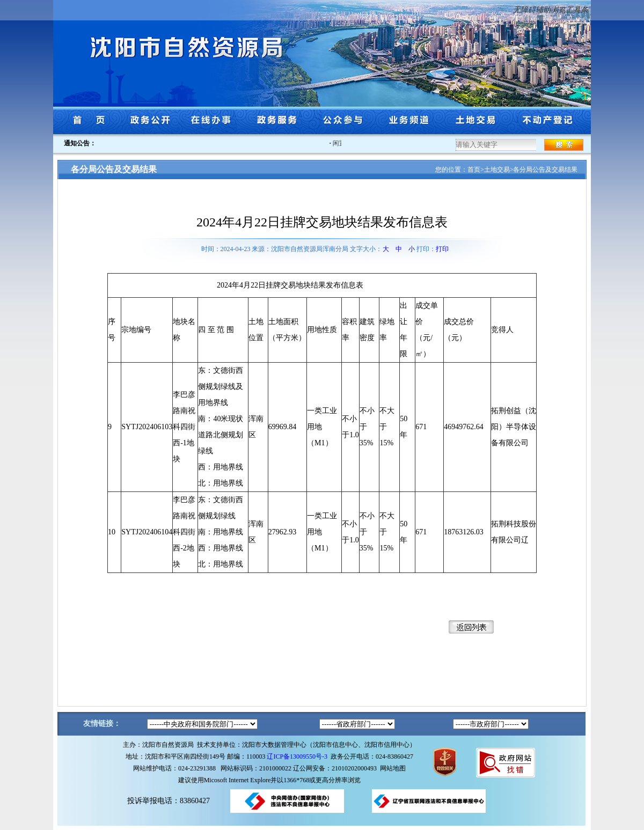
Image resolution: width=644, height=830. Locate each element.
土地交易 (497, 170)
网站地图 (393, 768)
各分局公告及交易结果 (545, 170)
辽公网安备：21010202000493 (336, 768)
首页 (474, 170)
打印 (442, 249)
